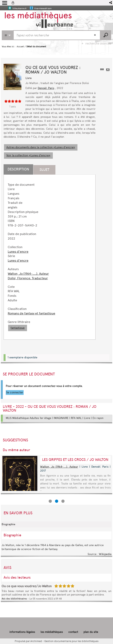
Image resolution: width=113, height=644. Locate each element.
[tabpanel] (50, 257)
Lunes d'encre (18, 252)
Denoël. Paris (46, 88)
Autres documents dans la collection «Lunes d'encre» (41, 147)
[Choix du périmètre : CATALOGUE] (8, 35)
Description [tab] (18, 169)
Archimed (36, 641)
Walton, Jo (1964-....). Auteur (28, 274)
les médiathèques (52, 632)
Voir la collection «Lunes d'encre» (28, 155)
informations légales (22, 632)
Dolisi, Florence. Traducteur (28, 278)
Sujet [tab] (44, 170)
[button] (111, 3)
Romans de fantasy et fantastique (31, 313)
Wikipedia (105, 554)
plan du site (91, 632)
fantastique (18, 328)
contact (73, 632)
